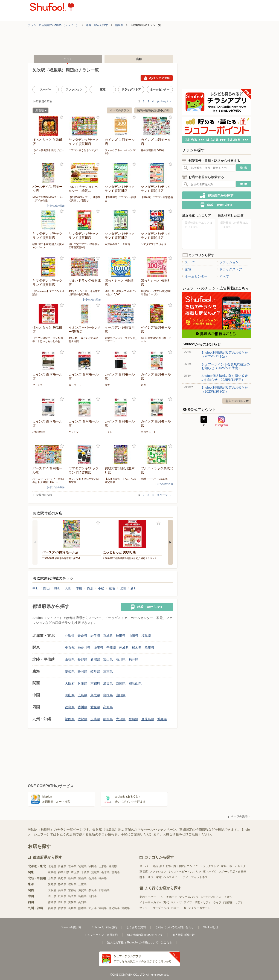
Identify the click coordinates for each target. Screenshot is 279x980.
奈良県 (121, 683)
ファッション (74, 90)
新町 (134, 588)
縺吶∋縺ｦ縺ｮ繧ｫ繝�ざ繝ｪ (154, 110)
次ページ (164, 101)
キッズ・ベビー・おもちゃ (185, 872)
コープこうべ (161, 908)
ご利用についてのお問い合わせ (174, 927)
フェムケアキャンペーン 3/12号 (121, 152)
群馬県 (149, 648)
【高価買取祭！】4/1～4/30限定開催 (120, 480)
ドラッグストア (131, 90)
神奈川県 (84, 648)
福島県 (119, 25)
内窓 (143, 385)
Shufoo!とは (211, 927)
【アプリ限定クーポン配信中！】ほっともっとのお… (48, 340)
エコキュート (148, 432)
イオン (228, 897)
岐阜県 (95, 671)
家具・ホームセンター (235, 866)
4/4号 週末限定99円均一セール (156, 340)
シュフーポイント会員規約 (101, 935)
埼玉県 (99, 648)
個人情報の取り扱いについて (145, 935)
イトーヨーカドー (151, 902)
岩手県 (95, 636)
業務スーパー (148, 897)
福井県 (134, 659)
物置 (107, 385)
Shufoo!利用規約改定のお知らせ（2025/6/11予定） (225, 354)
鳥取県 (95, 695)
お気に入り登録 (62, 117)
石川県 (121, 659)
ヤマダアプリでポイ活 (154, 244)
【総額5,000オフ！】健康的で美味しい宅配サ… (84, 199)
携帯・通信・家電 (151, 877)
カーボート (75, 385)
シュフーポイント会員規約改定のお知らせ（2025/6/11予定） (226, 366)
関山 (46, 588)
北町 (123, 588)
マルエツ (176, 902)
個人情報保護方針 (183, 935)
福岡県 (70, 719)
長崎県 (95, 719)
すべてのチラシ (119, 110)
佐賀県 (82, 719)
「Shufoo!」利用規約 (104, 927)
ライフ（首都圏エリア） (228, 902)
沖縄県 (162, 719)
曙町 (58, 588)
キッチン (74, 432)
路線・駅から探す (97, 25)
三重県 (108, 671)
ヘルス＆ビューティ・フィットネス (186, 877)
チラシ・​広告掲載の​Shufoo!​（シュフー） (53, 25)
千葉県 (111, 648)
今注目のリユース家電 (117, 244)
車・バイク (210, 872)
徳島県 (70, 707)
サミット (145, 908)
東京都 (70, 648)
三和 (184, 908)
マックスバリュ (189, 897)
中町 (36, 588)
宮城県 (108, 636)
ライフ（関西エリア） (198, 902)
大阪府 (70, 683)
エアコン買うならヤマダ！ (84, 150)
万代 (166, 902)
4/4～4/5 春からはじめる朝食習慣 (84, 340)
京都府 (95, 683)
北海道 (70, 636)
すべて (223, 276)
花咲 (112, 588)
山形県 (134, 636)
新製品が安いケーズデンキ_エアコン (121, 340)
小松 (101, 588)
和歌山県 (135, 683)
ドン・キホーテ (168, 897)
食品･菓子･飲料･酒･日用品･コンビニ (175, 866)
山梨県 (70, 659)
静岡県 (82, 671)
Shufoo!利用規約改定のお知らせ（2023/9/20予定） (225, 389)
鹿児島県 (148, 719)
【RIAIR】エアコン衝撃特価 (157, 197)
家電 (103, 90)
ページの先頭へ (239, 816)
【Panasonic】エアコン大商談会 (48, 293)
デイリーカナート (199, 908)
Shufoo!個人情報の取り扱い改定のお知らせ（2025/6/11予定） (225, 378)
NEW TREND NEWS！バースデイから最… (48, 199)
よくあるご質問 (136, 927)
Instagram (221, 422)
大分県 (121, 719)
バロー (175, 908)
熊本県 (108, 719)
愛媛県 (95, 707)
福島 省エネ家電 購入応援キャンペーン (48, 246)
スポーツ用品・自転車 (232, 872)
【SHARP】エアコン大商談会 (121, 199)
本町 (79, 588)
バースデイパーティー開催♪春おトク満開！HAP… (48, 480)
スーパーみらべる (211, 897)
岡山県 (70, 695)
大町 (68, 588)
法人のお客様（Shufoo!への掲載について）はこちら (139, 942)
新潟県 (95, 659)
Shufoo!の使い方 (71, 927)
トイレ (109, 432)
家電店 (144, 872)
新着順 (40, 111)
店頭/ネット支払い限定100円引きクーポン (156, 293)
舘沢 (90, 588)
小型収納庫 (39, 432)
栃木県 (137, 648)
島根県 (108, 695)
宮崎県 (134, 719)
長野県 (82, 659)
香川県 (82, 707)
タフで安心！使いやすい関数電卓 (84, 480)
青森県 (82, 636)
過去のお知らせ (237, 401)
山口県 (121, 695)
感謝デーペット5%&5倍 (154, 479)
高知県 (108, 707)
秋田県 (121, 636)
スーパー (46, 90)
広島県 (82, 695)
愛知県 (70, 671)
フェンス (38, 385)
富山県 (108, 659)
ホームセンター (160, 90)
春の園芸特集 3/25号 (153, 150)
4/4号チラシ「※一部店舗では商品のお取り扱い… (84, 293)
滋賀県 (108, 683)
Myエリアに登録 (157, 78)
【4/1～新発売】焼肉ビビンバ (48, 152)
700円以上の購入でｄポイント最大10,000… (121, 293)
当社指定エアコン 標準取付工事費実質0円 (84, 246)
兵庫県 (82, 683)
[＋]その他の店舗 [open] (56, 206)
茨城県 (124, 648)
